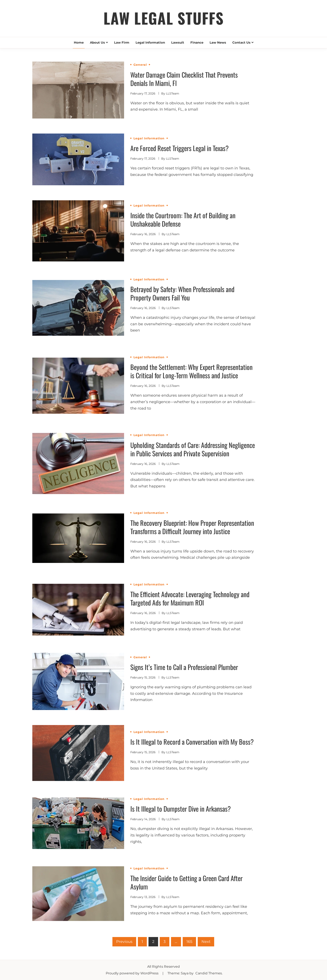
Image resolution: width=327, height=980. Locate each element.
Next (206, 942)
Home (79, 42)
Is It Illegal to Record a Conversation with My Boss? (192, 742)
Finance (197, 42)
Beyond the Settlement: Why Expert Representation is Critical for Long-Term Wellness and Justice (191, 371)
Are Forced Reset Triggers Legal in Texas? (179, 148)
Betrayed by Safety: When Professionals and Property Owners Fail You (182, 293)
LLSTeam (173, 93)
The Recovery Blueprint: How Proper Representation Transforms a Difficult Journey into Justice (192, 527)
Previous (124, 942)
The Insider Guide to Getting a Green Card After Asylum (186, 882)
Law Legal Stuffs (164, 18)
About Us (97, 42)
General (140, 65)
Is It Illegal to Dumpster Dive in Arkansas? (180, 809)
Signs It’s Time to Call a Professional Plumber (184, 667)
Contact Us (241, 42)
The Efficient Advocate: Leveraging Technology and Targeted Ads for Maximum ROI (190, 598)
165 (189, 942)
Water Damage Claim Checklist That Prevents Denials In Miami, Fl (184, 79)
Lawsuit (178, 42)
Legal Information (150, 42)
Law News (218, 42)
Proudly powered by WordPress (133, 973)
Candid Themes (209, 973)
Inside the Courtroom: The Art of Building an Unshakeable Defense (183, 219)
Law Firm (122, 42)
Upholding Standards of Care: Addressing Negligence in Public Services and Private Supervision (193, 449)
